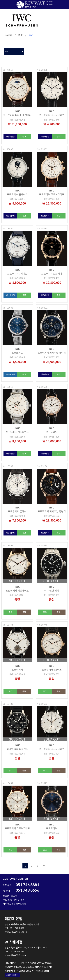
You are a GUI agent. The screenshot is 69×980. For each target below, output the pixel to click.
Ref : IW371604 (52, 754)
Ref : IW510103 (17, 437)
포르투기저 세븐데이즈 (17, 591)
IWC (31, 35)
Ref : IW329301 (52, 595)
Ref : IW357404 (17, 357)
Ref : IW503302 (17, 120)
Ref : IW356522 (52, 833)
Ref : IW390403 (17, 516)
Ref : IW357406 (52, 437)
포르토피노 (17, 353)
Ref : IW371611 (17, 833)
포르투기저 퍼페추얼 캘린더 (17, 115)
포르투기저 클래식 (17, 511)
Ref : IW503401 (52, 357)
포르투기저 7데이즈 (17, 274)
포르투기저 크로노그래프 (52, 115)
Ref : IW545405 (17, 674)
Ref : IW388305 (17, 754)
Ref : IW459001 (17, 199)
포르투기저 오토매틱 (52, 274)
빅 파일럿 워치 (52, 591)
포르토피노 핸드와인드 (17, 432)
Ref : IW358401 (52, 278)
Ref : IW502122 (52, 516)
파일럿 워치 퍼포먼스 (17, 749)
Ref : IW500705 (17, 278)
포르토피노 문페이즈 (17, 194)
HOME (9, 35)
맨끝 (44, 866)
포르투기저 (17, 670)
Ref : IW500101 (17, 595)
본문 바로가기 (0, 0)
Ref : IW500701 (52, 674)
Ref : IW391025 (52, 199)
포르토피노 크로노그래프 (52, 194)
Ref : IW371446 (52, 120)
